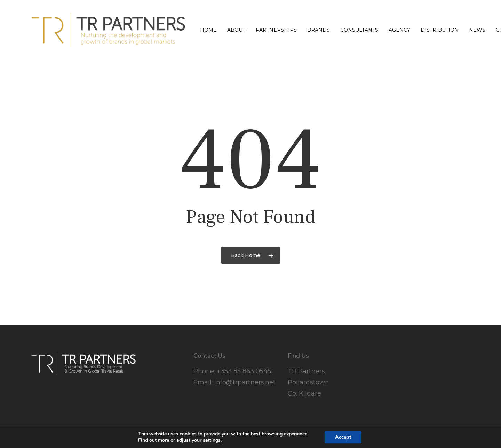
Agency (399, 30)
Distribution (440, 30)
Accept (343, 437)
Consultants (359, 30)
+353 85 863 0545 (244, 371)
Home (208, 30)
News (477, 30)
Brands (319, 30)
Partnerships (276, 30)
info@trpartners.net (245, 382)
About (236, 30)
